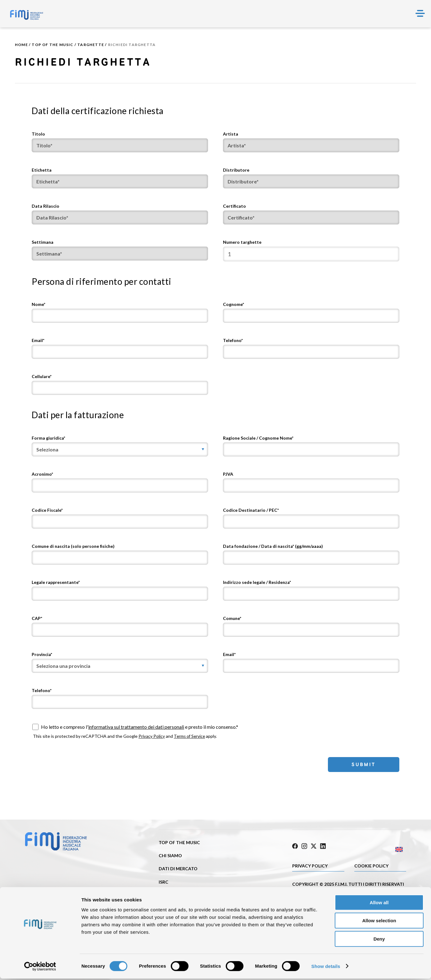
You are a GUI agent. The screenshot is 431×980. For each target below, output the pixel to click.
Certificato (234, 206)
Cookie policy (371, 864)
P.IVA (228, 474)
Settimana (43, 242)
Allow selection (379, 922)
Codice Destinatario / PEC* (251, 510)
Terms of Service (190, 736)
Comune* (232, 618)
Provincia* (42, 654)
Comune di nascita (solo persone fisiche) (73, 546)
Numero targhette (242, 242)
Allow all (379, 904)
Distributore (236, 170)
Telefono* (233, 340)
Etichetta (42, 170)
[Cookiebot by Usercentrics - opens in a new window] (40, 968)
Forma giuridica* (48, 438)
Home (21, 45)
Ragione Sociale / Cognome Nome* (258, 438)
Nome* (39, 304)
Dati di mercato (178, 869)
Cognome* (234, 304)
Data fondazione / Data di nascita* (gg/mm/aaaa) (273, 546)
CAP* (37, 618)
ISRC (163, 882)
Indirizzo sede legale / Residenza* (257, 582)
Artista (231, 134)
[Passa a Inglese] (378, 848)
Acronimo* (42, 474)
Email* (38, 340)
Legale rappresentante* (56, 582)
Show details (326, 968)
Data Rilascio (45, 206)
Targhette (91, 45)
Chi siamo (170, 855)
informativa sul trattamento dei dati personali (136, 727)
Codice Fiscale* (47, 510)
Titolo (38, 134)
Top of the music (52, 45)
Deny (379, 940)
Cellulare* (42, 376)
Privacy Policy (152, 736)
